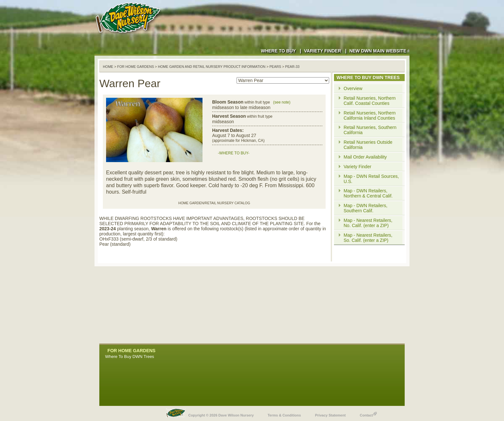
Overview (353, 88)
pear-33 (292, 67)
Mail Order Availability (365, 157)
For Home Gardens (136, 67)
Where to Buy (278, 51)
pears (275, 67)
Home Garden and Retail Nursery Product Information (212, 67)
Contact (368, 414)
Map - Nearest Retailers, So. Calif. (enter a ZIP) (368, 238)
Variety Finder (323, 51)
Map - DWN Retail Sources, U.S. (371, 179)
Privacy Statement (330, 415)
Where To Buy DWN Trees (130, 357)
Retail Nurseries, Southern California (370, 130)
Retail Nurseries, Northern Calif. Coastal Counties (370, 101)
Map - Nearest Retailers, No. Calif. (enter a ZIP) (368, 223)
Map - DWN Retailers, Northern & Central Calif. (368, 193)
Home (108, 67)
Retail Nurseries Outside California (368, 145)
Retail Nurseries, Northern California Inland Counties (370, 115)
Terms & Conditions (284, 415)
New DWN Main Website (379, 51)
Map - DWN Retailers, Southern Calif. (365, 208)
